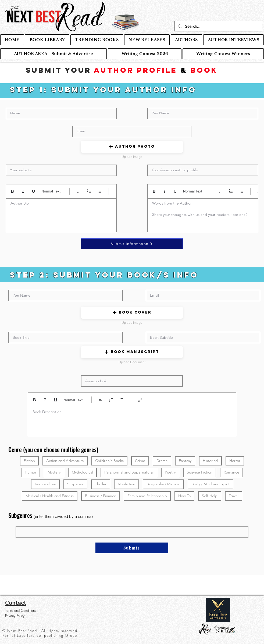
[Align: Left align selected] (79, 191)
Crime (140, 461)
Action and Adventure (65, 461)
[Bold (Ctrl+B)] (13, 191)
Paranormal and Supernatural (129, 472)
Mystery (54, 472)
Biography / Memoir (163, 484)
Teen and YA (45, 484)
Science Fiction (199, 472)
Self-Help (210, 496)
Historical (210, 461)
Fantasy (185, 461)
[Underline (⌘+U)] (33, 191)
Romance (231, 472)
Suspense (75, 484)
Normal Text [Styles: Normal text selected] (51, 191)
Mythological (82, 472)
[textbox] (61, 213)
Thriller (101, 484)
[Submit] (132, 548)
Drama (162, 461)
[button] (132, 147)
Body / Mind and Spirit (210, 484)
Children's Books (109, 461)
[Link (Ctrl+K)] (140, 400)
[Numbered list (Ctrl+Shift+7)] (89, 191)
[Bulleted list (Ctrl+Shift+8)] (100, 191)
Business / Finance (100, 496)
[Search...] (218, 26)
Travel (233, 496)
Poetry (170, 472)
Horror (235, 461)
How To (184, 496)
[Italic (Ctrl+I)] (23, 191)
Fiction (29, 461)
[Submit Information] (132, 244)
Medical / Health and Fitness (49, 496)
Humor (30, 472)
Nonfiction (126, 484)
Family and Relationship (147, 496)
